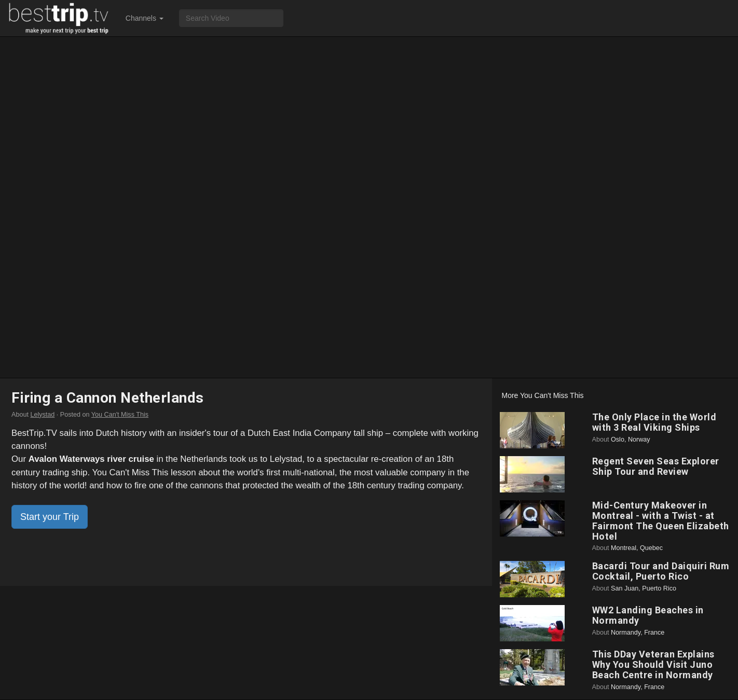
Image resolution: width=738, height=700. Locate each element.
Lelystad (42, 415)
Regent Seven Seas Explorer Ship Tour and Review (656, 466)
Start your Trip (50, 517)
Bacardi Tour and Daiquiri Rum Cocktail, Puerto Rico (661, 571)
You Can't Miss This (120, 415)
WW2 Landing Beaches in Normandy (648, 615)
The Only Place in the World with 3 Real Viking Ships (654, 422)
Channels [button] (145, 18)
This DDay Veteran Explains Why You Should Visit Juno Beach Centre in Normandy (653, 664)
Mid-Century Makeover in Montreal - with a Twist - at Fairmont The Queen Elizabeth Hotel (661, 520)
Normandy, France (638, 633)
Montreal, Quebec (637, 548)
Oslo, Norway (631, 440)
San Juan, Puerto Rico (644, 588)
